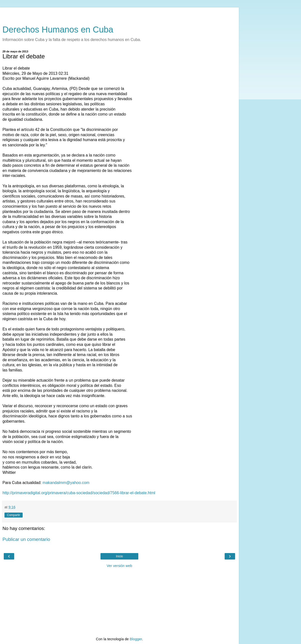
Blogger (136, 639)
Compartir (14, 515)
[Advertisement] (119, 14)
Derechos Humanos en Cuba (58, 30)
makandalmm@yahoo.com (66, 483)
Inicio (119, 556)
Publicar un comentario (26, 539)
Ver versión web (119, 566)
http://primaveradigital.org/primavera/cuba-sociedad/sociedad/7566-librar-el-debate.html (79, 493)
